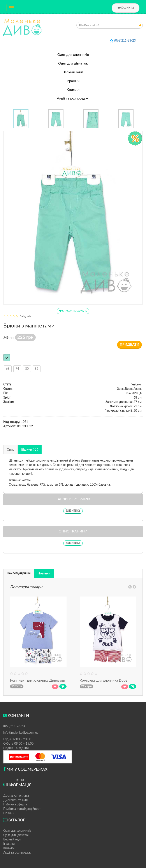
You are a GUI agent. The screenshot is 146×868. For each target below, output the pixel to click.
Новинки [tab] (44, 574)
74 (17, 369)
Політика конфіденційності (22, 809)
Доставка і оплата (16, 796)
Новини (9, 813)
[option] (21, 119)
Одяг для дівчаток (73, 63)
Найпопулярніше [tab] (19, 573)
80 (27, 369)
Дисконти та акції (16, 800)
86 (37, 369)
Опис (11, 450)
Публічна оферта (15, 805)
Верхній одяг (73, 72)
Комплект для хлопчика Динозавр (38, 681)
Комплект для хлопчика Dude (103, 681)
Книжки (73, 90)
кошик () (126, 8)
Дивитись (73, 511)
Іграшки (73, 81)
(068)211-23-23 (125, 41)
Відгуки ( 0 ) (30, 450)
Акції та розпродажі (73, 98)
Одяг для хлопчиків (73, 55)
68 (8, 369)
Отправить (140, 26)
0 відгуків (26, 316)
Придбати (129, 345)
